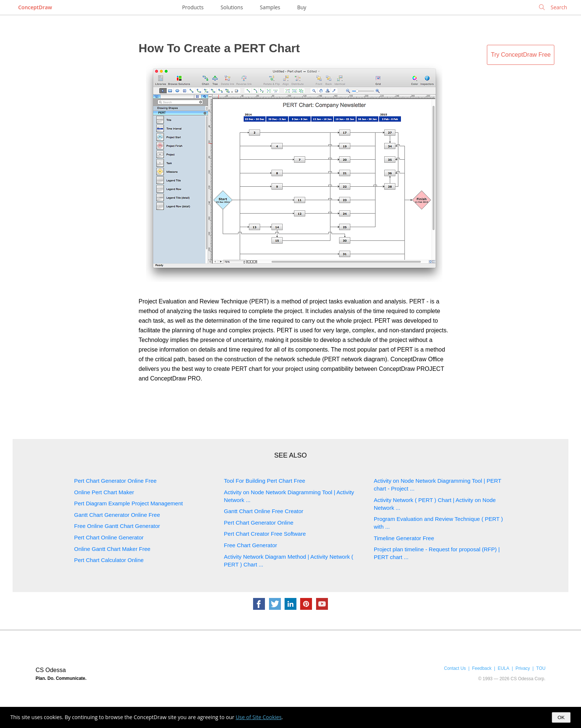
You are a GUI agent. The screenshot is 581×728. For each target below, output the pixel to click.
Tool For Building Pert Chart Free (264, 481)
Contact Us (455, 668)
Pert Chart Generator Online (259, 523)
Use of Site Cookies (259, 717)
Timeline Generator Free (404, 538)
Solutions (232, 7)
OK (561, 717)
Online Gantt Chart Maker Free (112, 549)
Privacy (523, 668)
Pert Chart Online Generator (109, 537)
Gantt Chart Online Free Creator (263, 511)
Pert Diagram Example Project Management (128, 503)
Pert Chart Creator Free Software (265, 534)
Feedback (482, 668)
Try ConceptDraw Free (521, 55)
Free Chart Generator (250, 545)
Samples (270, 7)
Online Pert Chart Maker (104, 492)
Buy (302, 7)
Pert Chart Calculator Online (109, 560)
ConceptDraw (35, 7)
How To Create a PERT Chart (219, 48)
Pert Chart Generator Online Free (115, 481)
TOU (541, 668)
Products (193, 7)
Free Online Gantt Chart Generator (117, 526)
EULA (503, 668)
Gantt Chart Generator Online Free (117, 515)
